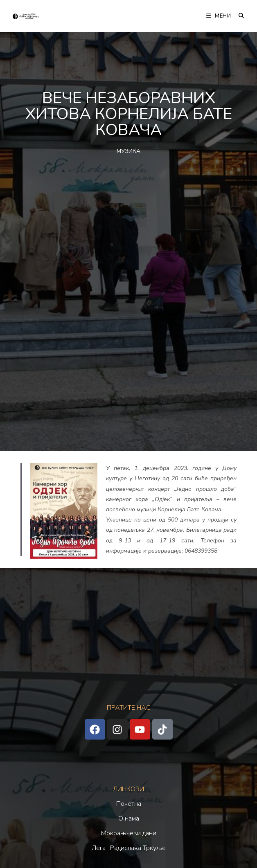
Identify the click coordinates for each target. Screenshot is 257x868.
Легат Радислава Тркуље (129, 848)
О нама (129, 819)
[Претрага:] (238, 16)
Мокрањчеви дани (129, 833)
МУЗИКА (128, 151)
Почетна (129, 804)
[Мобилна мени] (219, 16)
